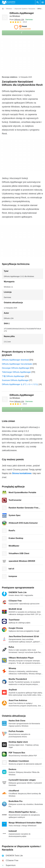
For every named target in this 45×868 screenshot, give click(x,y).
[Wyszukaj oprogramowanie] (38, 2)
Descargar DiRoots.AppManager (16, 368)
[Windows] (9, 9)
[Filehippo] (9, 2)
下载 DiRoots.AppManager (13, 376)
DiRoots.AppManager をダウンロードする (20, 384)
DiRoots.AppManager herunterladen (17, 364)
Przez (17, 20)
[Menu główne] (43, 2)
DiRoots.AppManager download (15, 360)
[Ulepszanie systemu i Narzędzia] (25, 9)
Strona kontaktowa (22, 473)
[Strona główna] (3, 9)
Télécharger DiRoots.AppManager (16, 372)
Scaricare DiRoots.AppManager (15, 380)
